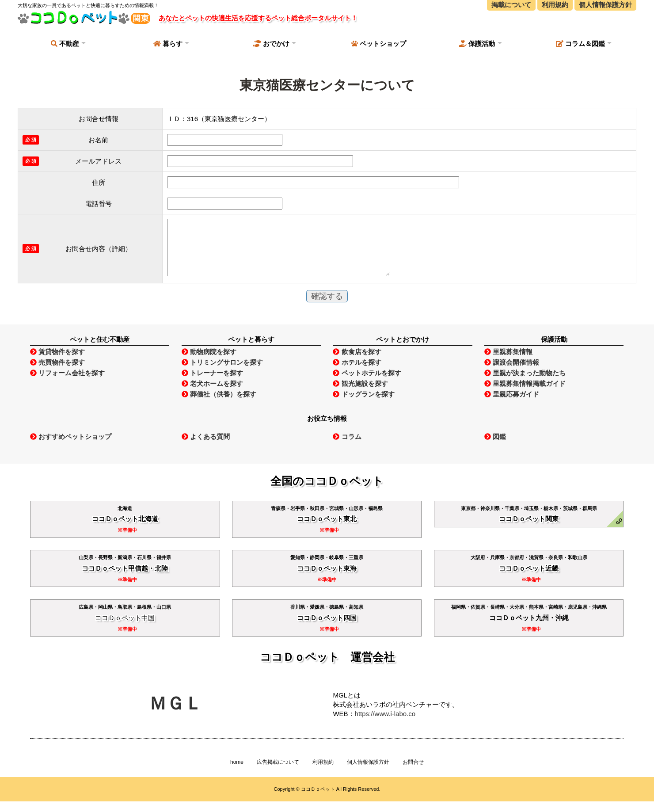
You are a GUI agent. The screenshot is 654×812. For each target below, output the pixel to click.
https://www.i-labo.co (385, 724)
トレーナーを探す (212, 383)
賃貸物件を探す (57, 362)
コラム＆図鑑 (580, 44)
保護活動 (477, 44)
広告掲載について (278, 773)
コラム (347, 447)
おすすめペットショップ (71, 447)
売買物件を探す (57, 373)
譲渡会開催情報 (512, 373)
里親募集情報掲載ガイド (525, 394)
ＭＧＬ (175, 714)
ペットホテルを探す (367, 383)
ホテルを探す (357, 373)
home (237, 773)
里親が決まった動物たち (525, 383)
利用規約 (323, 773)
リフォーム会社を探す (67, 383)
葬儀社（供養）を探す (219, 405)
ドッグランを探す (363, 405)
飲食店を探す (357, 362)
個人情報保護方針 (368, 773)
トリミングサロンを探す (222, 373)
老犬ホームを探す (212, 394)
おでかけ (271, 44)
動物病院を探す (209, 362)
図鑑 (495, 447)
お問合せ (413, 773)
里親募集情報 (508, 362)
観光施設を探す (360, 394)
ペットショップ (379, 44)
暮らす (168, 44)
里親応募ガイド (512, 405)
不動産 (65, 44)
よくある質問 (206, 447)
